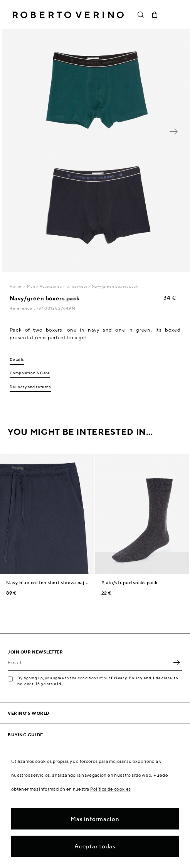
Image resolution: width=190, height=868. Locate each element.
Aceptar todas (95, 846)
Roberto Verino (68, 15)
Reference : (23, 308)
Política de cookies (111, 789)
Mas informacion (95, 819)
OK (177, 663)
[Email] (89, 663)
